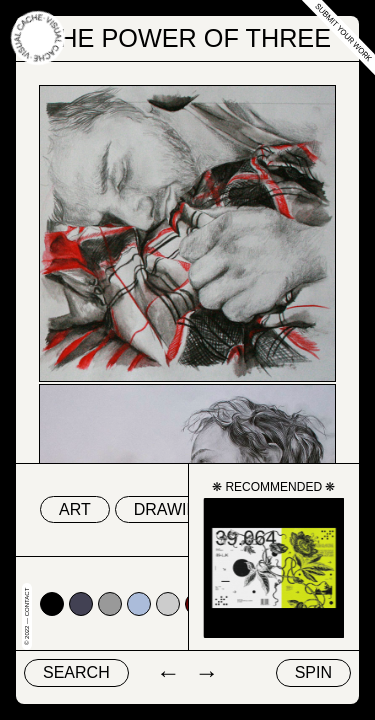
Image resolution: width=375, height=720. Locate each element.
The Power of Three (187, 38)
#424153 (81, 604)
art (75, 509)
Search (76, 672)
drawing (172, 509)
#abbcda (139, 604)
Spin (313, 672)
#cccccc (168, 604)
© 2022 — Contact (27, 616)
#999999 (110, 604)
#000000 (52, 604)
